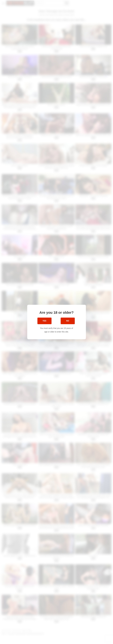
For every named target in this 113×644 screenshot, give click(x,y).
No (68, 321)
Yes (44, 321)
